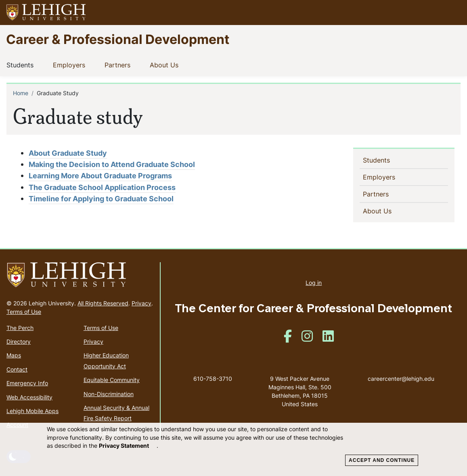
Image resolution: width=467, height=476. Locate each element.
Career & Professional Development (118, 39)
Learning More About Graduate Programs (100, 176)
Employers (71, 65)
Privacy (141, 303)
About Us (166, 65)
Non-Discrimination (109, 394)
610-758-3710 (213, 379)
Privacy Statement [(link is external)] (128, 446)
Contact (17, 369)
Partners (119, 65)
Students (22, 65)
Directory (19, 341)
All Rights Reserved (103, 303)
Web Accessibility (29, 397)
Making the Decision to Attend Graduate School (112, 164)
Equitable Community (112, 380)
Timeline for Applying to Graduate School (101, 199)
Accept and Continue (382, 460)
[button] (453, 13)
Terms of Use (24, 312)
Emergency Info (27, 383)
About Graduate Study (68, 153)
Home (21, 93)
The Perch (20, 328)
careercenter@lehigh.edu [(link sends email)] (401, 370)
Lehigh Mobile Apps (32, 411)
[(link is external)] (288, 339)
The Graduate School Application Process (102, 187)
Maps (14, 355)
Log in (314, 283)
